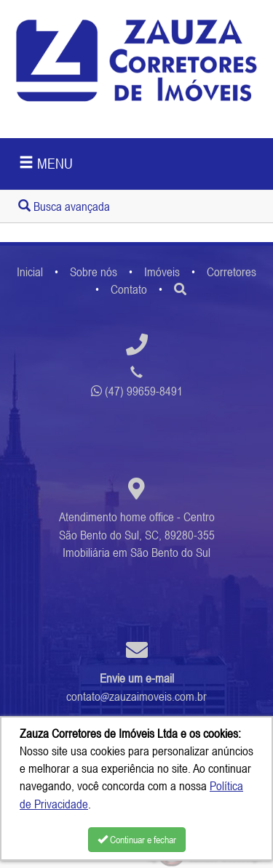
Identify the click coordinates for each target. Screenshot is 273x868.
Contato (129, 289)
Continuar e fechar (137, 840)
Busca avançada (64, 206)
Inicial (30, 272)
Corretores (232, 272)
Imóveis (162, 272)
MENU (46, 163)
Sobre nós (94, 272)
